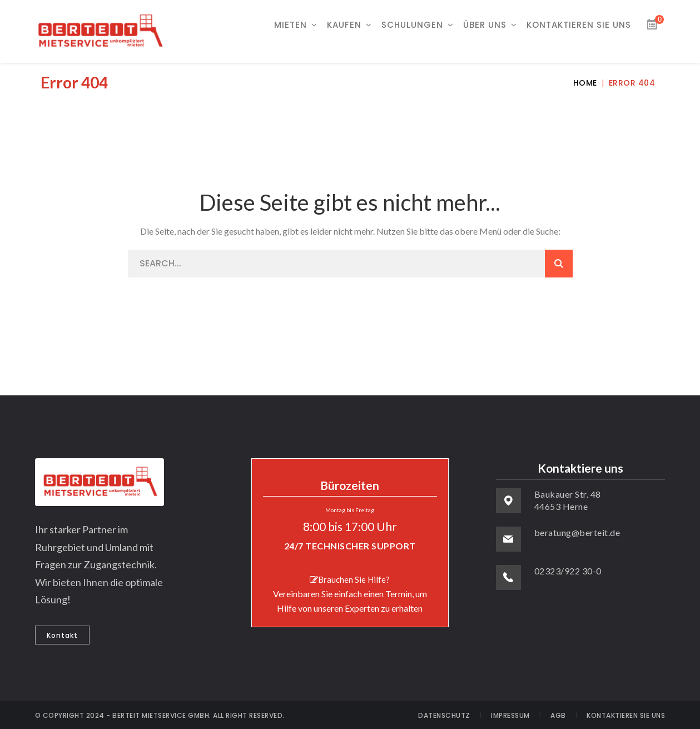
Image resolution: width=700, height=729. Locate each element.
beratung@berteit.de (577, 532)
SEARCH (559, 264)
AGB (558, 715)
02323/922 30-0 (568, 571)
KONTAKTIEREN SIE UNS (626, 715)
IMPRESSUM (510, 715)
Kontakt (62, 635)
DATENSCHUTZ (444, 715)
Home (585, 83)
